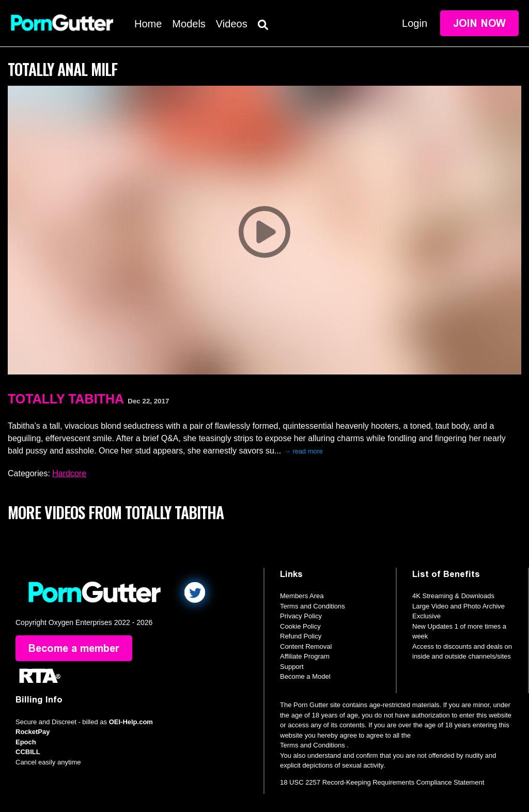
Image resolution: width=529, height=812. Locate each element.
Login (415, 23)
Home (148, 24)
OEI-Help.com (131, 722)
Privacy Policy (301, 616)
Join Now (479, 23)
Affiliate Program (305, 656)
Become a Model (305, 676)
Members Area (302, 596)
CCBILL (28, 752)
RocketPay (33, 732)
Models (189, 24)
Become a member (74, 648)
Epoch (26, 742)
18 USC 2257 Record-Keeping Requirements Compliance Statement (382, 782)
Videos (232, 24)
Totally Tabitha (66, 399)
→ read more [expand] (304, 451)
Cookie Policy (300, 626)
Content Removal (306, 646)
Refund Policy (301, 636)
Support (292, 667)
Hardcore (69, 473)
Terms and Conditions (313, 606)
